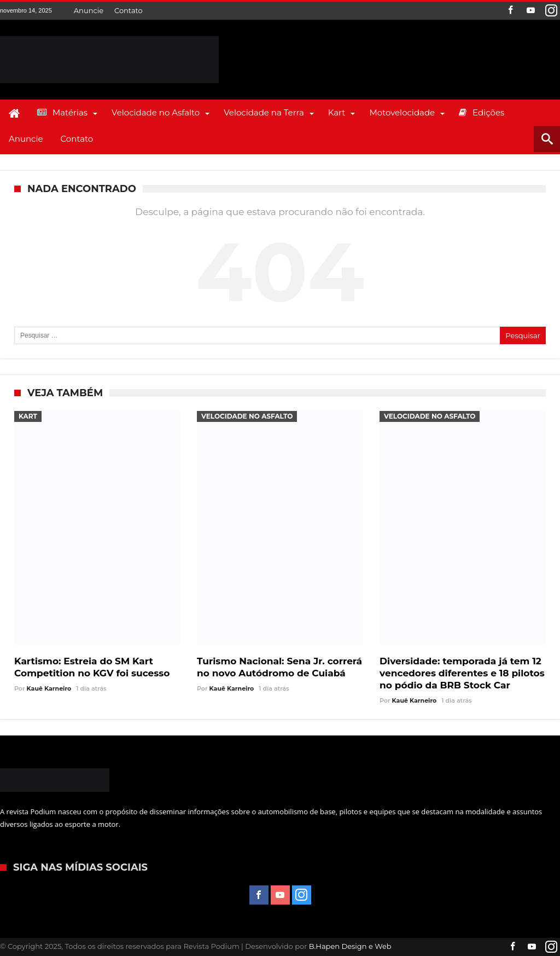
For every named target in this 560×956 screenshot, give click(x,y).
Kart (28, 416)
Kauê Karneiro (49, 688)
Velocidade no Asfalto (247, 416)
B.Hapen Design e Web (350, 946)
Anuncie (89, 10)
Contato (129, 10)
